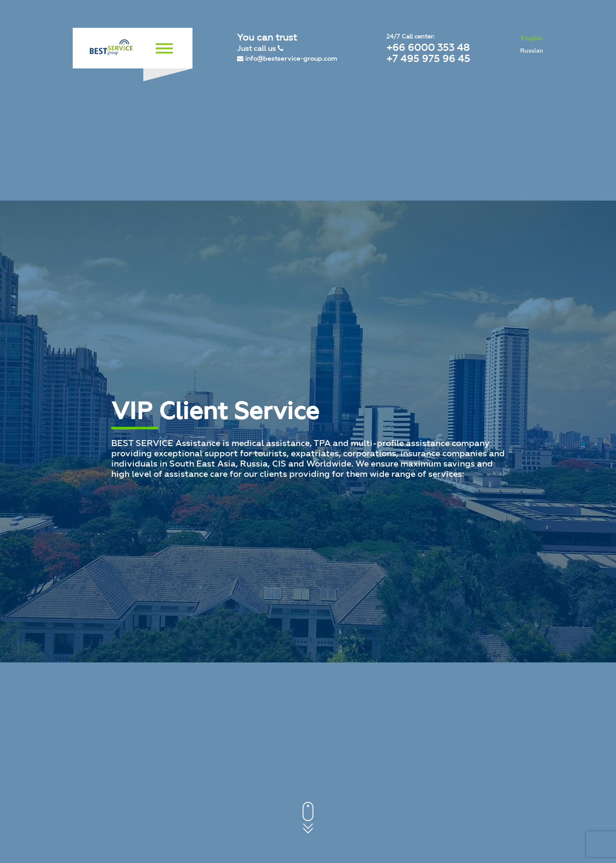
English (532, 38)
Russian (532, 51)
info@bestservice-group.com (287, 59)
